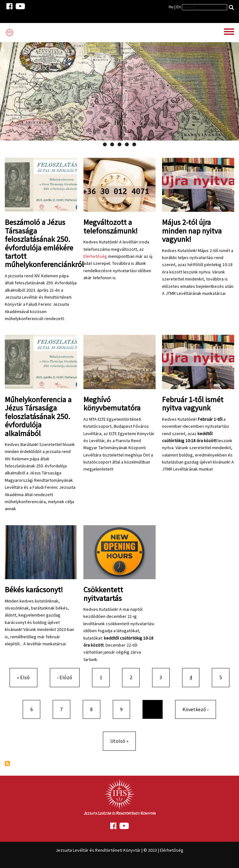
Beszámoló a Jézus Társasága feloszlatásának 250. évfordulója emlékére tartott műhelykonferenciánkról (44, 243)
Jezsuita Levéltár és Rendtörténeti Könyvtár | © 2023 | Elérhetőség (119, 850)
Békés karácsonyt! (34, 590)
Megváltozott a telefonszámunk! (111, 226)
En (179, 7)
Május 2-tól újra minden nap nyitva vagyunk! (192, 231)
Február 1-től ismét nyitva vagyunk (193, 404)
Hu (171, 7)
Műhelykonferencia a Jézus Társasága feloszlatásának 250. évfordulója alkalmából (38, 416)
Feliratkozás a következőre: (7, 764)
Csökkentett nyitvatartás (103, 594)
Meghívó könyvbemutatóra (112, 404)
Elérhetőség (95, 256)
